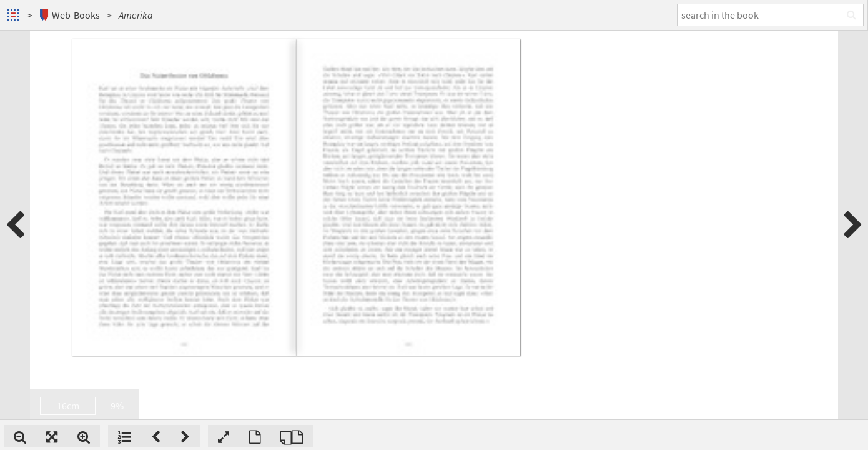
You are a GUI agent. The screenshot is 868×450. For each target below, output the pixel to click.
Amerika (136, 15)
